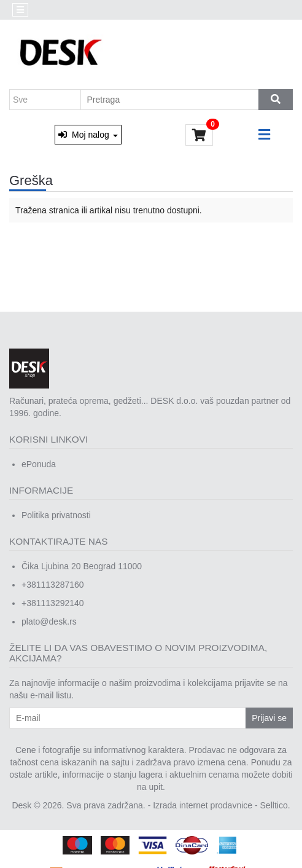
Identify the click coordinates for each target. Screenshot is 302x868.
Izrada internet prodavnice (203, 805)
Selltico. (275, 805)
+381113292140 (53, 603)
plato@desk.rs (49, 621)
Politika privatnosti (56, 515)
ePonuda (39, 464)
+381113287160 (53, 585)
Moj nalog (88, 135)
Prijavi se (269, 718)
